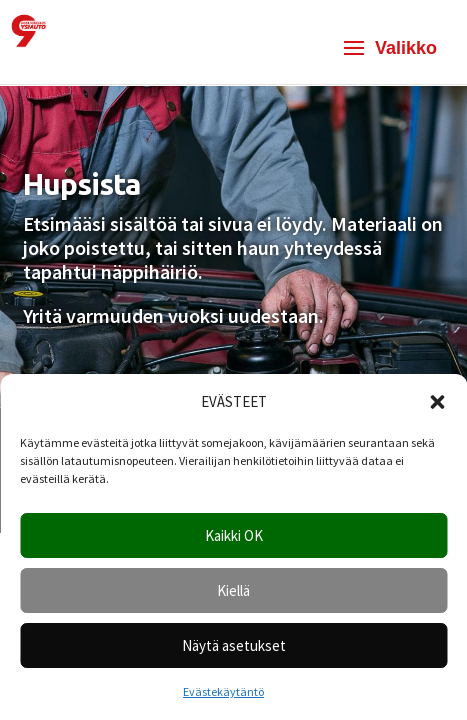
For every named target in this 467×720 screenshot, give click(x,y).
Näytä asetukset (234, 645)
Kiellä (233, 590)
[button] (437, 402)
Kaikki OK (234, 535)
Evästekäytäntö (223, 691)
